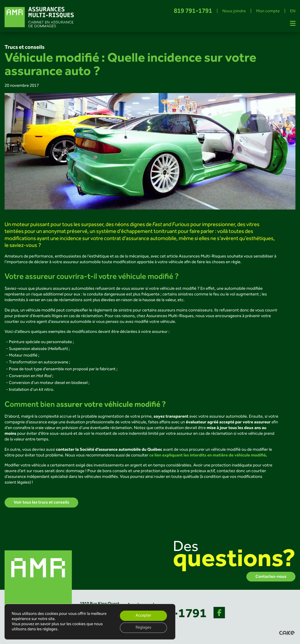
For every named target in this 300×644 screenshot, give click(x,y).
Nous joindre (234, 11)
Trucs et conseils (25, 47)
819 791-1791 (193, 12)
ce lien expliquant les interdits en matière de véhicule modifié (208, 455)
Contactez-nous (271, 577)
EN (293, 11)
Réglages (143, 628)
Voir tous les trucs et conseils (41, 502)
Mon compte (268, 11)
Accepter (143, 616)
